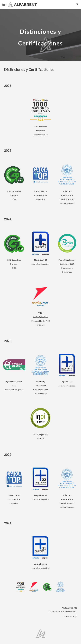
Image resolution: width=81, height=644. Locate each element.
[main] (40, 35)
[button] (4, 5)
